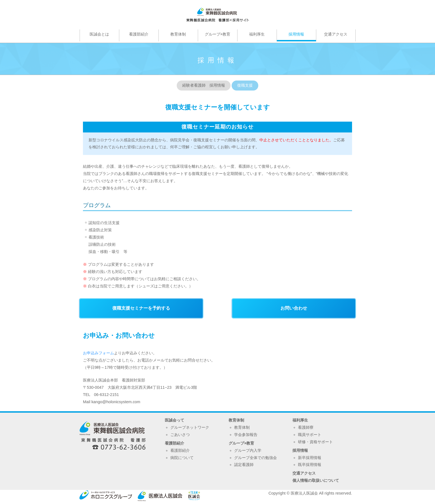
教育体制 (236, 420)
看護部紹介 (174, 443)
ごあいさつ (180, 435)
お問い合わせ (294, 308)
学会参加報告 (246, 435)
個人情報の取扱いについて (316, 480)
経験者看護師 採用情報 (204, 85)
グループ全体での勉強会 (256, 458)
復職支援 (245, 85)
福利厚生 (300, 420)
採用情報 (300, 450)
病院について (182, 458)
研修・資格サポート (315, 442)
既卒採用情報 (310, 465)
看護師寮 (306, 427)
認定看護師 (244, 465)
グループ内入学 (248, 450)
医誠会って (174, 420)
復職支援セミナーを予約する (141, 308)
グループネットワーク (190, 427)
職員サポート (310, 435)
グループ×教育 (241, 443)
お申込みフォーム (98, 353)
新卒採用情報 (310, 458)
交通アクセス (304, 473)
